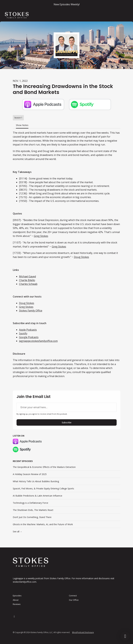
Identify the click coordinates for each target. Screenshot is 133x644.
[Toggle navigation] (127, 15)
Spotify (23, 333)
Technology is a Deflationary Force (30, 503)
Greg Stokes (41, 236)
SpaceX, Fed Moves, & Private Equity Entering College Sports (43, 488)
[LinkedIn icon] (14, 616)
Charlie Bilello (27, 280)
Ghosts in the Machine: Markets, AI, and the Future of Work (43, 524)
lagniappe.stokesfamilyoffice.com (38, 341)
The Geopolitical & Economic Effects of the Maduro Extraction (44, 467)
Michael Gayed (27, 276)
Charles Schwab (28, 284)
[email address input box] (67, 407)
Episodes (17, 596)
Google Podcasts (29, 337)
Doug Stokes (81, 257)
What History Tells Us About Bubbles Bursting (36, 481)
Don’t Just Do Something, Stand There (32, 517)
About (16, 600)
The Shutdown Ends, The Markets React (33, 510)
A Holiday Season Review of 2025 (30, 474)
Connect (73, 596)
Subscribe (67, 422)
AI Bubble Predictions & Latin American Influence (37, 496)
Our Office (74, 600)
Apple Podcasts (28, 330)
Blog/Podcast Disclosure (83, 632)
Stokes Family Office (31, 311)
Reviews (17, 604)
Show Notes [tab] (22, 125)
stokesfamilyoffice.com (25, 582)
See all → (17, 531)
